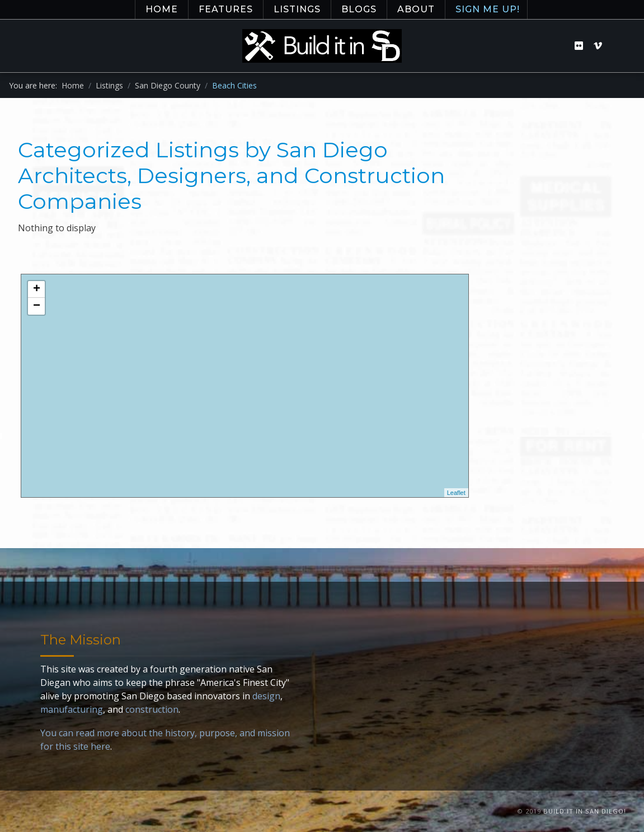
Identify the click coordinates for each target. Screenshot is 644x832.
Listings (297, 9)
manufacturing (72, 709)
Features (226, 9)
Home (162, 9)
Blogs (359, 9)
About (416, 9)
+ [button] (37, 289)
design (266, 696)
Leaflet (456, 493)
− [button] (37, 306)
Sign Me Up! (488, 9)
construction (152, 709)
